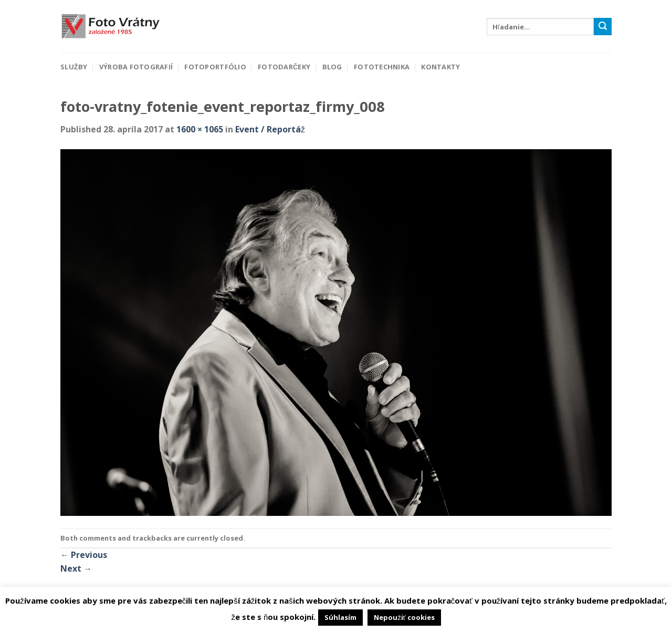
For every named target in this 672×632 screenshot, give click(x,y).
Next (76, 568)
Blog (332, 67)
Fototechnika (382, 67)
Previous (84, 555)
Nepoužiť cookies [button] (404, 617)
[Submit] (603, 27)
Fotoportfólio (215, 67)
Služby (74, 67)
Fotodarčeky (284, 67)
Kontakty (440, 67)
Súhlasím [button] (340, 617)
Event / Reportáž (270, 129)
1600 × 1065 (200, 129)
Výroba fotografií (136, 67)
